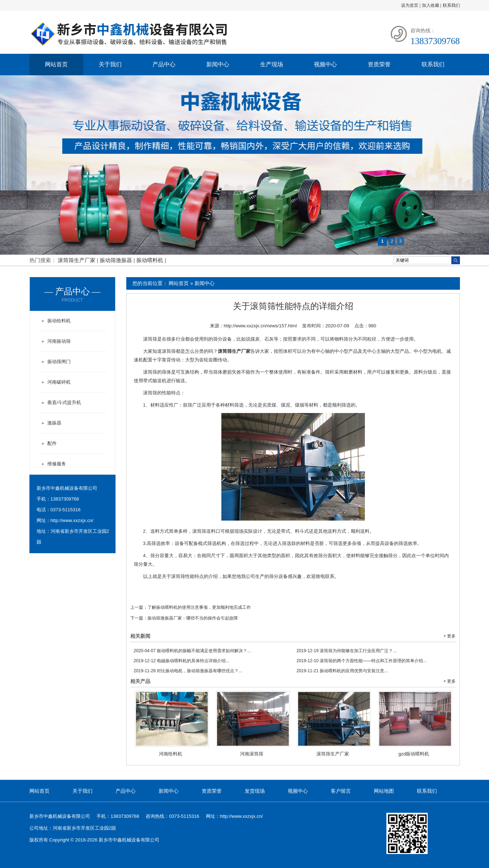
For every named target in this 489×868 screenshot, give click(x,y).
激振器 (54, 423)
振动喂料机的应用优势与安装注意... (342, 671)
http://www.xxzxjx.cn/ (72, 520)
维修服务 (57, 464)
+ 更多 (450, 636)
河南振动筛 (59, 341)
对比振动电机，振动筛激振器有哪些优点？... (188, 671)
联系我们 (451, 5)
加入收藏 (431, 5)
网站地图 (384, 791)
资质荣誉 (379, 64)
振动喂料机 (151, 260)
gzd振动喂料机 (414, 754)
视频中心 (325, 64)
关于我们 (110, 64)
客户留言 (341, 791)
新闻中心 (218, 64)
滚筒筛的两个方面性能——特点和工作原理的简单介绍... (362, 661)
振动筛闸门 (59, 362)
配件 (52, 443)
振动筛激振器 (117, 260)
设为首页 (410, 5)
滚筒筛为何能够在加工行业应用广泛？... (347, 651)
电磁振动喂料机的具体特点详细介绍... (182, 661)
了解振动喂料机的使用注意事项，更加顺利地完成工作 (199, 607)
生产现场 (272, 64)
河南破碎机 (59, 382)
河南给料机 (171, 754)
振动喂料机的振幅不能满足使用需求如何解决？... (192, 651)
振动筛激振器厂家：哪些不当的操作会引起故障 (193, 618)
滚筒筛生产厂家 (77, 260)
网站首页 (56, 64)
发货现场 (255, 791)
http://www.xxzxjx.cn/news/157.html (260, 326)
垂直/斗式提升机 (64, 402)
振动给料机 (59, 321)
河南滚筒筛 (252, 754)
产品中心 (164, 64)
